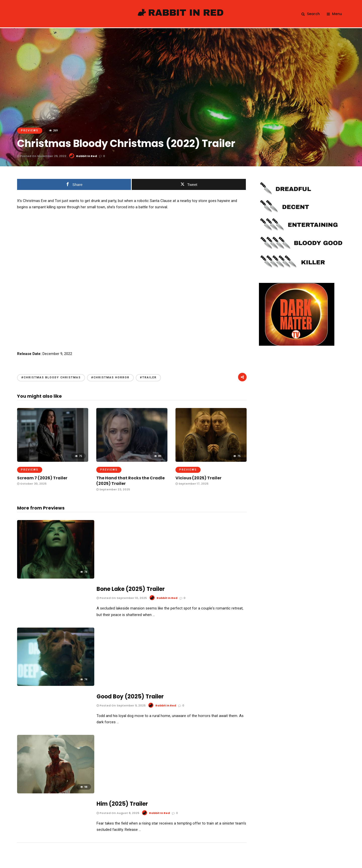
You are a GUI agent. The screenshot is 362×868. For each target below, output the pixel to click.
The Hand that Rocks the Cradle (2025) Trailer (130, 481)
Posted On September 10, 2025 (122, 535)
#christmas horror (110, 377)
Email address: (181, 785)
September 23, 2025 (113, 489)
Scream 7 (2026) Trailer (42, 478)
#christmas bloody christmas (51, 377)
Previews (30, 131)
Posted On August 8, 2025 (118, 667)
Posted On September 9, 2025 (121, 601)
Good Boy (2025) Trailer (130, 592)
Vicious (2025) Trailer (198, 478)
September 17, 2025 (192, 484)
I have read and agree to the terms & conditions (184, 817)
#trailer (148, 377)
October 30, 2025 (32, 484)
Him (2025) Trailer (122, 658)
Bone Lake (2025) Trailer (131, 526)
